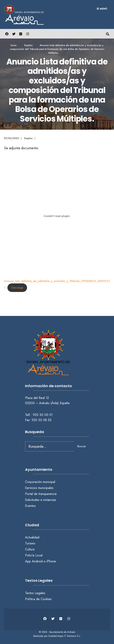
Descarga (17, 288)
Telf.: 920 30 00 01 (39, 415)
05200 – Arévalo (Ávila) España (47, 403)
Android (37, 561)
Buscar (82, 446)
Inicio (14, 45)
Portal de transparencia (41, 494)
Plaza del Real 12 (37, 398)
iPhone (51, 561)
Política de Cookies (38, 599)
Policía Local (34, 555)
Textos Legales (35, 593)
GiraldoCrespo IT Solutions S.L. (65, 636)
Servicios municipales (39, 488)
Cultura (30, 549)
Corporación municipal (40, 482)
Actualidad (32, 537)
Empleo (28, 45)
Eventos (30, 506)
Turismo (30, 543)
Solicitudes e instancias (41, 500)
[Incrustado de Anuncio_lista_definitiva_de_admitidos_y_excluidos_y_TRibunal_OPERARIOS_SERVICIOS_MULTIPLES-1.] (57, 216)
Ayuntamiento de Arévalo (62, 632)
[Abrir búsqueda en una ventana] (107, 34)
